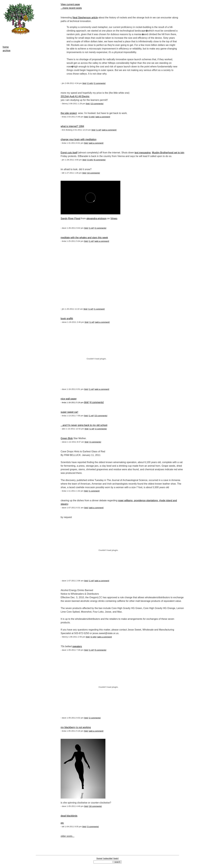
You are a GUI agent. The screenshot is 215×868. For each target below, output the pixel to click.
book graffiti (67, 319)
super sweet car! (69, 412)
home (6, 47)
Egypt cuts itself (69, 153)
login (116, 858)
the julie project (69, 113)
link (84, 83)
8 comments (100, 160)
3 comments (93, 827)
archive (7, 51)
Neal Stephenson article (85, 18)
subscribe (108, 858)
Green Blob (67, 438)
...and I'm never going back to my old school (84, 425)
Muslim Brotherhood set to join (168, 153)
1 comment (99, 309)
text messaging (143, 153)
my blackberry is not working (76, 727)
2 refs (90, 83)
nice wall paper (69, 399)
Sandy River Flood (70, 218)
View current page (70, 4)
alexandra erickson (96, 218)
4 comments (97, 402)
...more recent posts (71, 8)
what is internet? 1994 (72, 126)
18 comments (95, 806)
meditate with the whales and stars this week (84, 238)
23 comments (101, 416)
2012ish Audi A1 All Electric (75, 96)
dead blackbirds (69, 816)
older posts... (67, 836)
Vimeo (114, 218)
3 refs (92, 117)
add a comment (103, 117)
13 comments (97, 104)
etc (62, 823)
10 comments (93, 173)
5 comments (100, 650)
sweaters (77, 646)
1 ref (99, 130)
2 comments (100, 83)
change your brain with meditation (78, 139)
